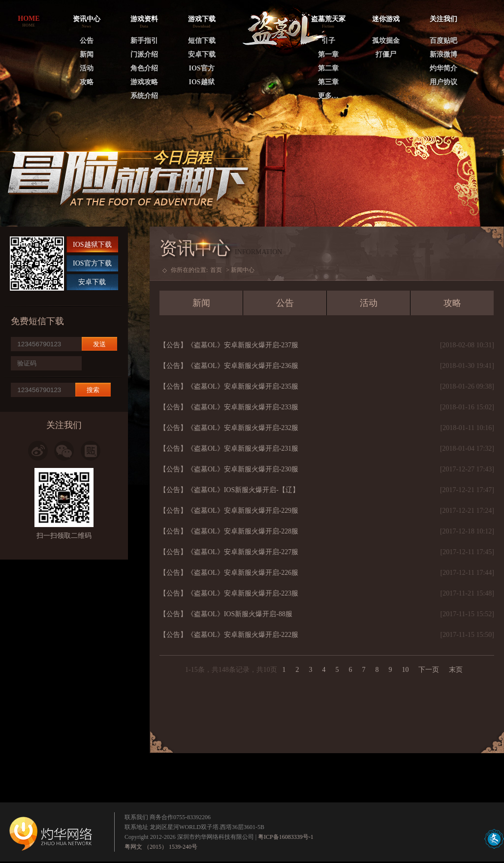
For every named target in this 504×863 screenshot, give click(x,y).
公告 (87, 41)
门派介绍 (144, 54)
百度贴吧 (443, 41)
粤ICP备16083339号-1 (286, 837)
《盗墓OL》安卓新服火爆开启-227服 (243, 552)
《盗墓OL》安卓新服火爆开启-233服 (243, 407)
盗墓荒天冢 (328, 19)
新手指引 (144, 41)
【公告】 (173, 345)
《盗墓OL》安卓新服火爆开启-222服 (243, 635)
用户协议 (443, 82)
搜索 (93, 390)
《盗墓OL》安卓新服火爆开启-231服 (243, 448)
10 (405, 670)
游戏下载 (202, 19)
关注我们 (443, 19)
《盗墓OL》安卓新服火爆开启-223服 (243, 593)
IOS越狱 (201, 82)
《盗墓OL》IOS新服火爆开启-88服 (240, 614)
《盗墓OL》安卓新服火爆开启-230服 (243, 469)
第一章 (328, 54)
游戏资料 (144, 19)
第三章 (328, 82)
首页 (216, 270)
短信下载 (202, 41)
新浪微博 (443, 54)
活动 (87, 68)
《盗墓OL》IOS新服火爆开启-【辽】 (243, 490)
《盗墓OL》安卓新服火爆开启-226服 (243, 573)
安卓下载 (202, 54)
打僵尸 (386, 54)
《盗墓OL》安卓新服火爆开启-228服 (243, 531)
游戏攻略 (144, 82)
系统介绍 (144, 96)
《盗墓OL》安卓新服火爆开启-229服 (243, 511)
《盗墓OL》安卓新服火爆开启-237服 (243, 345)
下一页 (429, 670)
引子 (328, 41)
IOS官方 (201, 68)
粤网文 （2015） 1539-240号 (161, 847)
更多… (328, 96)
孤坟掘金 (386, 41)
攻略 (87, 82)
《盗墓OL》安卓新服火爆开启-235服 (243, 386)
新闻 (87, 54)
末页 (456, 670)
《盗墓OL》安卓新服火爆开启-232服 (243, 428)
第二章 (328, 68)
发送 (99, 344)
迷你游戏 (386, 19)
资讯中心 (87, 19)
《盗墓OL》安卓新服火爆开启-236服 (243, 366)
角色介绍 (144, 68)
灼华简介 (443, 68)
